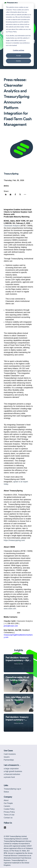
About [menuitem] (6, 800)
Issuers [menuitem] (7, 757)
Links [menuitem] (6, 785)
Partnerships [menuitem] (9, 760)
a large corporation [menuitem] (11, 769)
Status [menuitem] (6, 792)
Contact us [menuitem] (8, 818)
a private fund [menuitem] (9, 777)
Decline (18, 61)
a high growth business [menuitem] (13, 771)
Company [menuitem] (8, 797)
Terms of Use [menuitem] (9, 815)
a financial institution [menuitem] (12, 774)
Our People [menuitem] (8, 803)
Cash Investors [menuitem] (10, 754)
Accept (19, 56)
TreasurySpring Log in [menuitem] (12, 789)
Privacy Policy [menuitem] (9, 812)
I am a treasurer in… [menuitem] (12, 765)
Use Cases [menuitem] (8, 751)
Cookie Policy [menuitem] (9, 809)
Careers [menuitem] (7, 806)
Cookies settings (19, 50)
